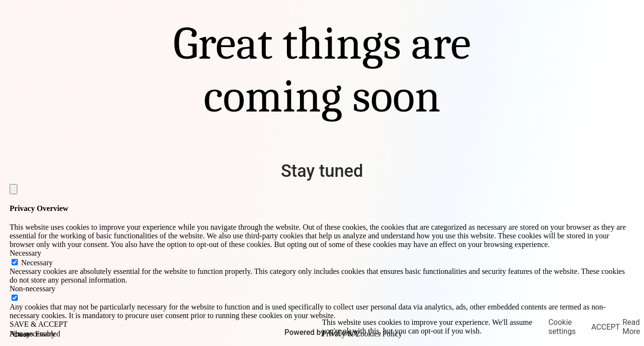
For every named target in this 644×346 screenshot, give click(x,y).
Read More (631, 327)
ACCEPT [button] (606, 327)
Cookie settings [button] (562, 327)
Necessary (37, 263)
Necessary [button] (25, 253)
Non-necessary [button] (32, 289)
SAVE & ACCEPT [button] (39, 324)
